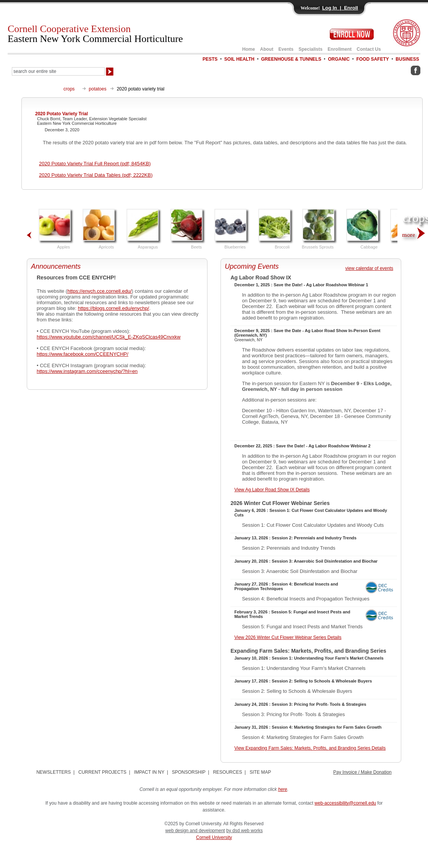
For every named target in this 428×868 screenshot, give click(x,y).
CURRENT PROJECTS (102, 772)
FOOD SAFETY (372, 59)
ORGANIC (339, 59)
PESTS (210, 59)
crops (69, 89)
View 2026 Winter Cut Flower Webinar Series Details (288, 637)
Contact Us (369, 49)
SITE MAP (260, 772)
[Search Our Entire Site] (58, 71)
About (267, 49)
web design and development (195, 831)
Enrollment (340, 49)
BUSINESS (407, 59)
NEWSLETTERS (53, 772)
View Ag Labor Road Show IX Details (272, 490)
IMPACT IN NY (149, 772)
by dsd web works (244, 831)
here (283, 789)
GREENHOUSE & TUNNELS (291, 59)
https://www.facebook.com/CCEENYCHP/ (83, 354)
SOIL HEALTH (239, 59)
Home (249, 49)
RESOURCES (227, 772)
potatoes (97, 89)
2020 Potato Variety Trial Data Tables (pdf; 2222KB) (96, 175)
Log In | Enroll (340, 8)
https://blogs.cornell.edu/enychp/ (113, 308)
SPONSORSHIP (189, 772)
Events (286, 49)
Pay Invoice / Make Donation (362, 772)
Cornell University (214, 837)
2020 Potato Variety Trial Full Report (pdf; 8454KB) (95, 164)
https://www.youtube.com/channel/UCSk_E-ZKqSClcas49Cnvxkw (109, 337)
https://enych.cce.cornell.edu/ (99, 291)
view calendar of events (369, 268)
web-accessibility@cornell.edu (345, 803)
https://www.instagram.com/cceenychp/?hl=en (87, 371)
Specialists (310, 49)
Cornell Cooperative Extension (95, 34)
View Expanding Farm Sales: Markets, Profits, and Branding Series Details (310, 748)
